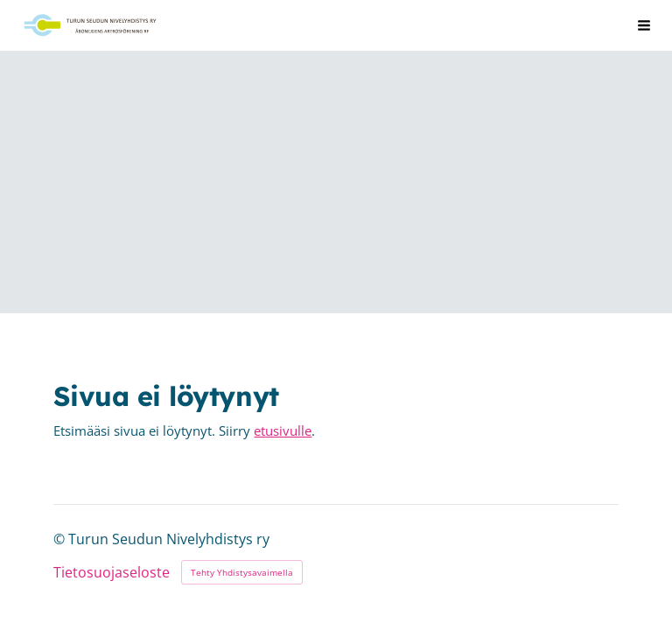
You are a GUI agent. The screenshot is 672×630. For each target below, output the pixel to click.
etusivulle (283, 430)
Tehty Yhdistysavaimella (242, 572)
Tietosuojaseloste (112, 573)
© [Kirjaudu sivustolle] (61, 539)
